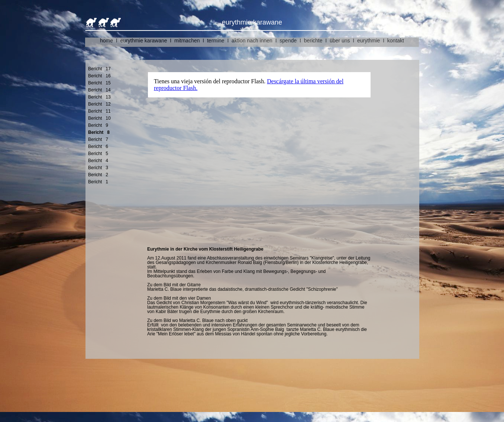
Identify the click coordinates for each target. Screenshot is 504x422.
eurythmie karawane (144, 41)
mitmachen (187, 41)
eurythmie (369, 41)
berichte (313, 41)
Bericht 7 (98, 139)
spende (288, 41)
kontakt (396, 41)
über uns (340, 41)
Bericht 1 (98, 182)
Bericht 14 (99, 90)
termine (216, 41)
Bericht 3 (98, 168)
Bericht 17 (99, 69)
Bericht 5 (98, 154)
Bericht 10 (99, 118)
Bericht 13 (99, 97)
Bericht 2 (98, 175)
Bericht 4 (98, 161)
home (106, 41)
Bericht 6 (98, 146)
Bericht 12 (99, 104)
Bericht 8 (99, 132)
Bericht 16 (99, 76)
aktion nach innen (252, 41)
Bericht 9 (98, 125)
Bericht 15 (99, 83)
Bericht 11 (99, 111)
